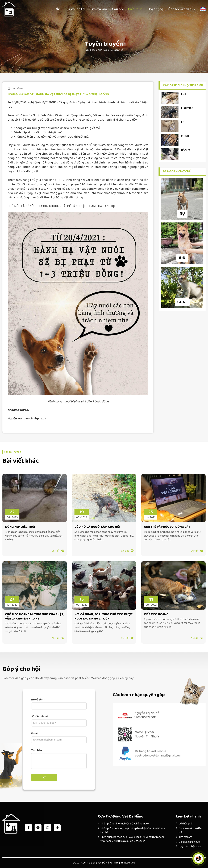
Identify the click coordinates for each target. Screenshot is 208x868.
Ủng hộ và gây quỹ (182, 9)
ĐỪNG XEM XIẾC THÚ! (20, 527)
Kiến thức (135, 9)
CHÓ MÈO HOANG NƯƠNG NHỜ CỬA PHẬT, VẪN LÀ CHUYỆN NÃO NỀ (34, 617)
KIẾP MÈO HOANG (156, 614)
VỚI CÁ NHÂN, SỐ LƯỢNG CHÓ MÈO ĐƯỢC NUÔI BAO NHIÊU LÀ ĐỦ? (104, 617)
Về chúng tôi (76, 9)
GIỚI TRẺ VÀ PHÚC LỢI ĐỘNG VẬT (167, 527)
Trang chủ (90, 50)
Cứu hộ (117, 9)
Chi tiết (58, 551)
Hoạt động (155, 9)
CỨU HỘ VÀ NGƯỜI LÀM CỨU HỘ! (97, 527)
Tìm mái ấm (99, 9)
